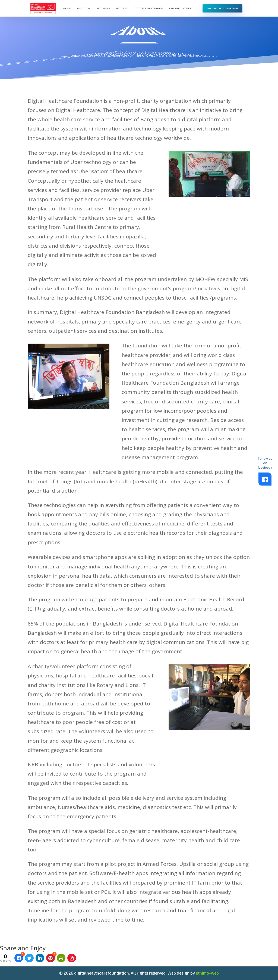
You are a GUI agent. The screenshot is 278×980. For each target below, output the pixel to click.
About (81, 8)
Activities (104, 8)
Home (67, 8)
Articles (122, 8)
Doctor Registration (148, 8)
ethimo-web (207, 973)
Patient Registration (222, 8)
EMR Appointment (181, 8)
